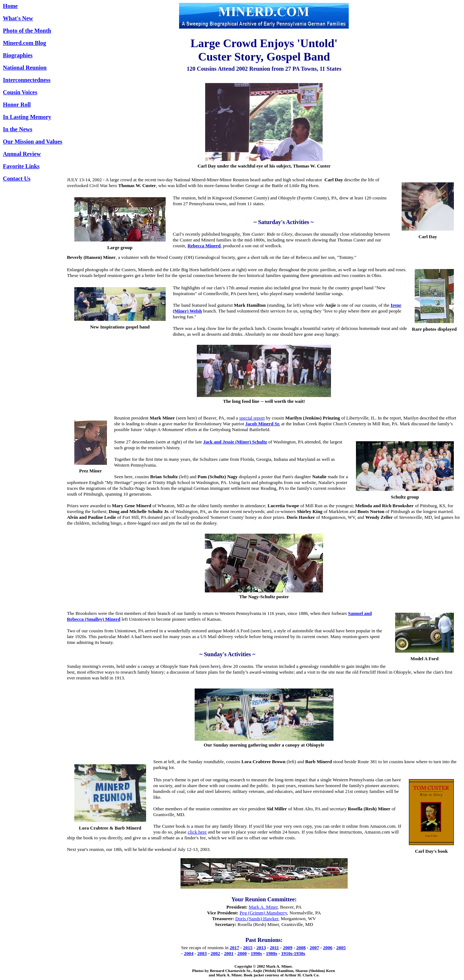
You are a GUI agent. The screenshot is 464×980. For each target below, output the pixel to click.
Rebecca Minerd (204, 246)
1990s (256, 953)
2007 (314, 948)
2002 (215, 953)
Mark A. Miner (263, 907)
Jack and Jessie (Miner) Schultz (235, 442)
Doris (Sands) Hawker (257, 919)
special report (252, 418)
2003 (202, 953)
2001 (229, 953)
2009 (287, 948)
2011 (274, 948)
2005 (341, 948)
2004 (188, 953)
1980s (272, 953)
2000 (242, 953)
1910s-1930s (293, 953)
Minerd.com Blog (24, 43)
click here (197, 832)
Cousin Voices (20, 92)
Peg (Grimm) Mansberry (263, 913)
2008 (301, 948)
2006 (328, 948)
